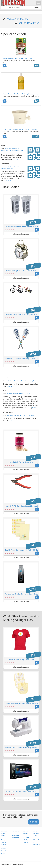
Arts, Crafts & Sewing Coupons (26, 840)
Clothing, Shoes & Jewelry (4, 851)
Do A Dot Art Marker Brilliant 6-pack (18, 394)
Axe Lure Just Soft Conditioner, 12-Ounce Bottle (21, 594)
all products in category (21, 234)
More (16, 159)
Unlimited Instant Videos (4, 833)
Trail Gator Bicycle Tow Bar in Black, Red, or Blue (22, 315)
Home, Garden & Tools (36, 833)
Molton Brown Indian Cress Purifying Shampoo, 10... (21, 94)
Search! (37, 7)
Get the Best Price (28, 23)
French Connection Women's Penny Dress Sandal (12, 168)
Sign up (34, 822)
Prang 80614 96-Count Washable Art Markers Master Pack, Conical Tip (12, 150)
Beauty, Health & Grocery (4, 842)
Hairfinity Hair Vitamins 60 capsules (21, 462)
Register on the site (17, 19)
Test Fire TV (15, 831)
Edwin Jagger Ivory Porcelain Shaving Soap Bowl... (20, 129)
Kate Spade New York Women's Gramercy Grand (22, 381)
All (4, 7)
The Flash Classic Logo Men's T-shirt (21, 660)
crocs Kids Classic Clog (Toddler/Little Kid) (20, 415)
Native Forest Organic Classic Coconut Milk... (18, 58)
